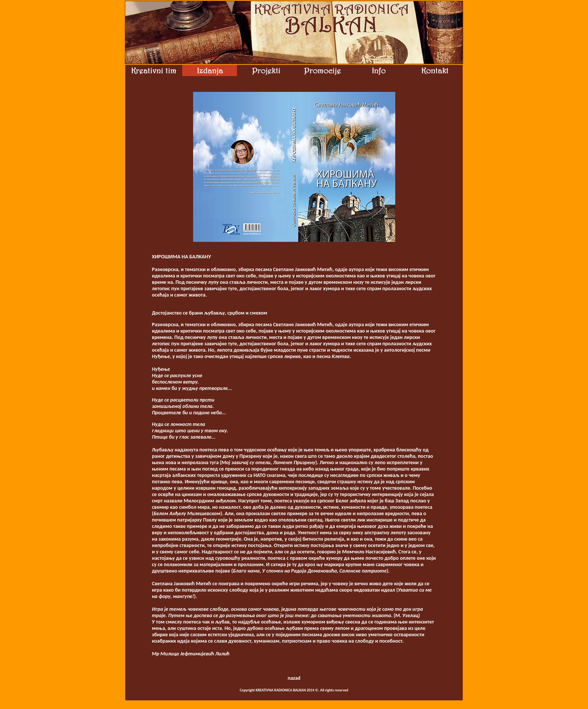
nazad (294, 678)
